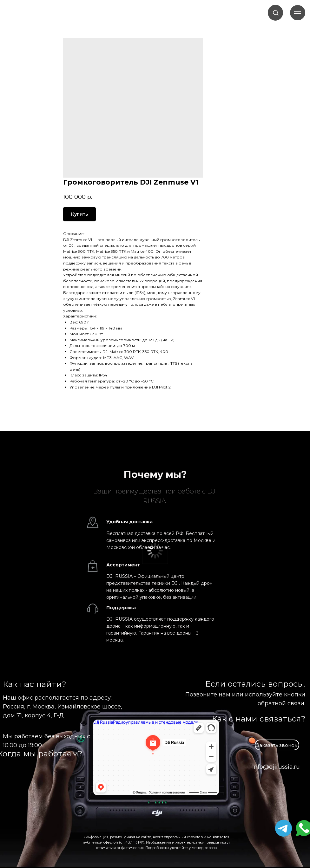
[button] (276, 13)
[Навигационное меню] (298, 13)
